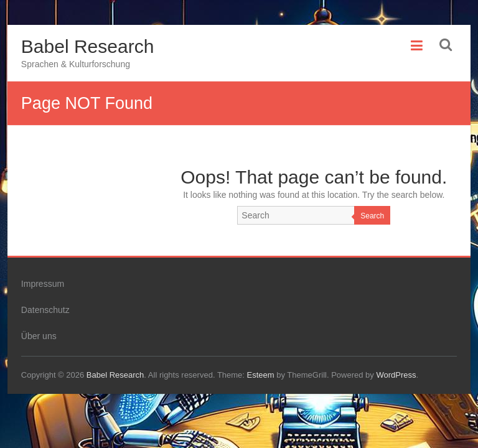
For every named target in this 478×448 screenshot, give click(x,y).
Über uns (39, 336)
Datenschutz (45, 310)
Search (372, 216)
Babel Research (87, 46)
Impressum (43, 284)
